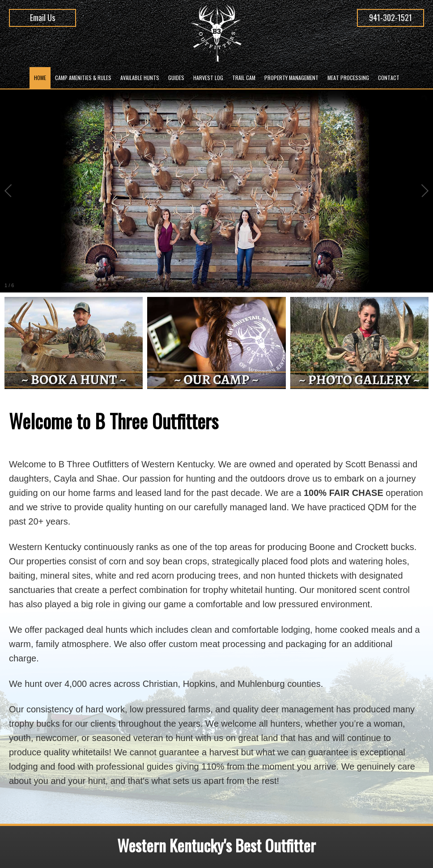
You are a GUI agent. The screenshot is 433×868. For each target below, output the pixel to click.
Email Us (42, 17)
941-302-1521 (391, 17)
